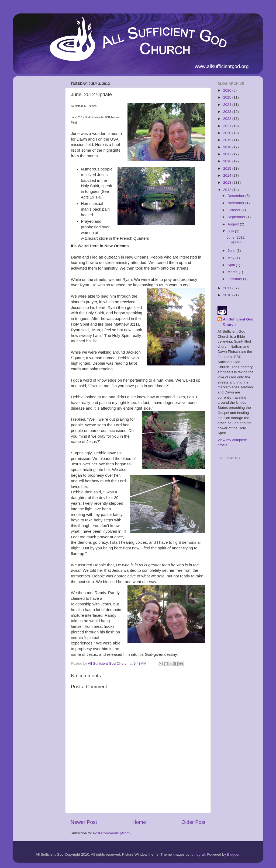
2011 (228, 288)
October (234, 210)
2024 (228, 105)
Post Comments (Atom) (112, 833)
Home (139, 822)
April (232, 265)
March (233, 272)
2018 (228, 147)
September (237, 217)
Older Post (193, 822)
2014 (228, 175)
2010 (228, 295)
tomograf (197, 854)
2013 (228, 182)
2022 (228, 119)
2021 (228, 126)
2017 (228, 154)
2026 (228, 90)
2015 (228, 168)
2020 (228, 133)
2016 (228, 161)
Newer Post (84, 822)
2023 (228, 112)
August (234, 224)
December (236, 196)
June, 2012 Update (236, 240)
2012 (228, 190)
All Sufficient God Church (238, 322)
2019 (228, 140)
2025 (228, 97)
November (236, 203)
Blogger (233, 854)
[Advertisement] (38, 161)
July (231, 231)
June (232, 251)
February (235, 279)
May (231, 258)
